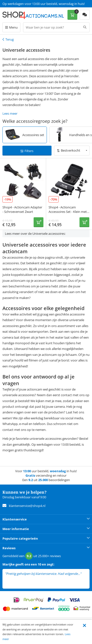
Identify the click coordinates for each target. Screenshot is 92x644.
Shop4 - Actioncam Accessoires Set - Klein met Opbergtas (68, 212)
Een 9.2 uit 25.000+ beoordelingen (27, 4)
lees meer (12, 578)
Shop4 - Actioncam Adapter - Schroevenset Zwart (22, 209)
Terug (10, 39)
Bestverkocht (71, 150)
